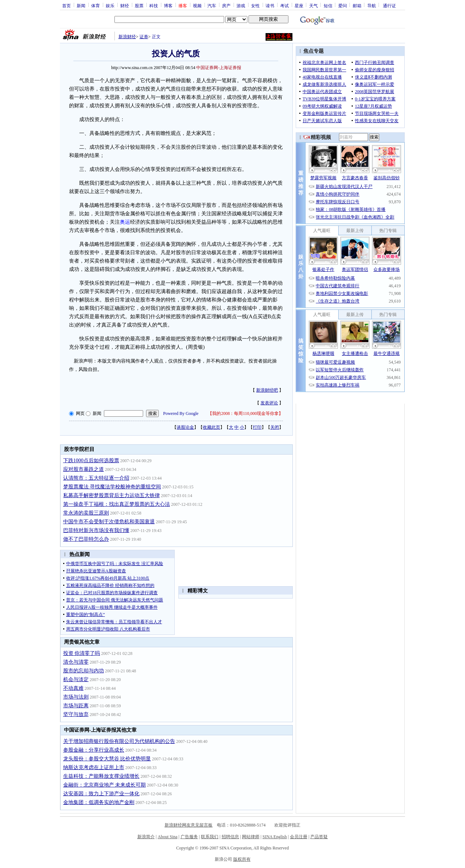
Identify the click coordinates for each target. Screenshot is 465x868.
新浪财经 (127, 37)
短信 (328, 5)
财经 (125, 5)
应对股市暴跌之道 (84, 469)
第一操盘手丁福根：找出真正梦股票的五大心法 (117, 504)
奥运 (125, 222)
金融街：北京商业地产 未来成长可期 (105, 785)
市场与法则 (76, 697)
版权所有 (242, 859)
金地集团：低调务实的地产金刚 (99, 802)
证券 (144, 37)
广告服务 (189, 837)
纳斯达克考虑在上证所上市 (94, 767)
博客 (168, 5)
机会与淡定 (76, 679)
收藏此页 (211, 427)
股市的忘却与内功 (84, 671)
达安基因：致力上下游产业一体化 (101, 794)
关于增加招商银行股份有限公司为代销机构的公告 (119, 741)
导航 (372, 5)
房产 (226, 5)
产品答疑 (319, 837)
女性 (255, 5)
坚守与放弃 (76, 714)
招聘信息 (230, 837)
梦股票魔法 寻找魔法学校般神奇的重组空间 (112, 487)
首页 (66, 5)
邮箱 (357, 5)
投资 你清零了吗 (82, 653)
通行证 (389, 5)
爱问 (343, 5)
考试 (284, 5)
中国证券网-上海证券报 (219, 68)
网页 (80, 413)
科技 (154, 5)
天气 (314, 5)
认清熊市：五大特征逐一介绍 (96, 478)
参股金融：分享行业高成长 (94, 750)
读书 (270, 5)
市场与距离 (76, 706)
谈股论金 (185, 427)
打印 (257, 427)
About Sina (167, 837)
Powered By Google (181, 413)
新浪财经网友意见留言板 (189, 825)
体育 (96, 5)
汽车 (212, 5)
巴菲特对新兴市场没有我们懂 (96, 530)
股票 (139, 5)
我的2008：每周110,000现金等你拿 (245, 413)
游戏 (241, 5)
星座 (299, 5)
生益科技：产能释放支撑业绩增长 (101, 776)
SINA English (274, 837)
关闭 (275, 427)
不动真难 (73, 688)
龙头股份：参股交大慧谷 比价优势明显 (107, 759)
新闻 (81, 5)
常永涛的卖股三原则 (86, 513)
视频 (197, 5)
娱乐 (110, 5)
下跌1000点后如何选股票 (91, 461)
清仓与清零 (76, 662)
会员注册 (299, 837)
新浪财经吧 (267, 390)
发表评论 (269, 403)
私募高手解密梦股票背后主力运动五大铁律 (112, 495)
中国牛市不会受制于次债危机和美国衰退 (109, 522)
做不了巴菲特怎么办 (86, 539)
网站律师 (251, 837)
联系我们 (210, 837)
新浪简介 (146, 837)
